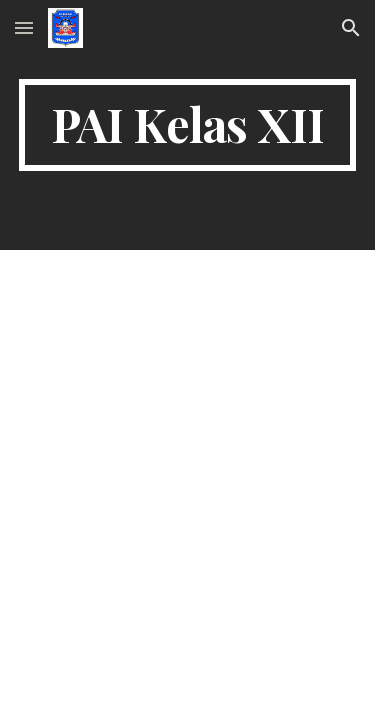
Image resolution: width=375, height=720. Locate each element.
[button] (24, 27)
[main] (188, 125)
